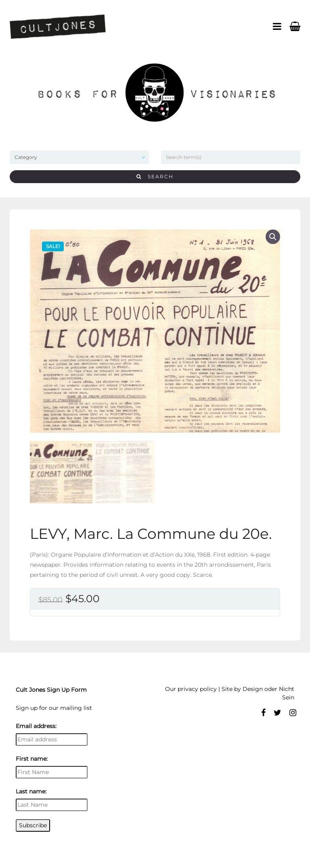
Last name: (31, 791)
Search (155, 176)
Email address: (36, 726)
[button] (273, 237)
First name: (32, 759)
